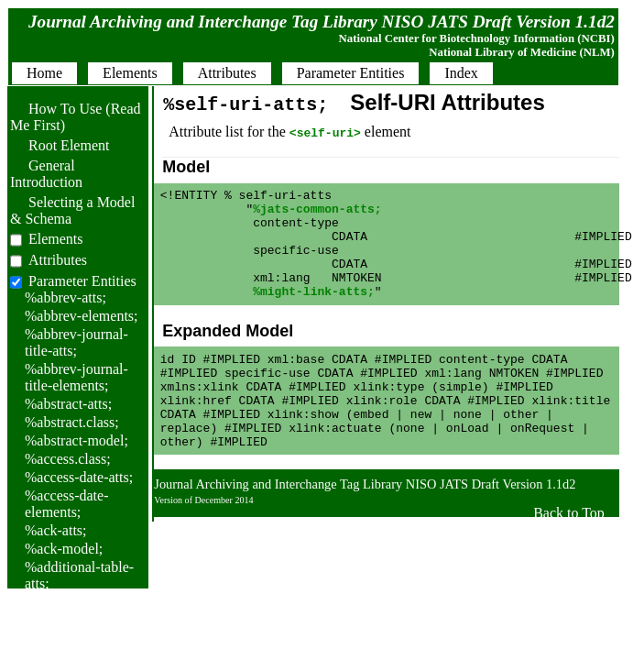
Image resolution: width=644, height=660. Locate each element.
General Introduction (46, 174)
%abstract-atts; (68, 404)
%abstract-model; (76, 440)
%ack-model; (64, 549)
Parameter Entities (82, 281)
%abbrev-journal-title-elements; (76, 377)
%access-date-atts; (79, 477)
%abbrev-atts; (65, 297)
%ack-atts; (56, 530)
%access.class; (68, 459)
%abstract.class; (72, 422)
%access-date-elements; (67, 504)
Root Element (60, 145)
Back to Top (569, 554)
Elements (56, 239)
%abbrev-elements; (82, 316)
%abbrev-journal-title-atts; (76, 342)
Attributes (58, 260)
